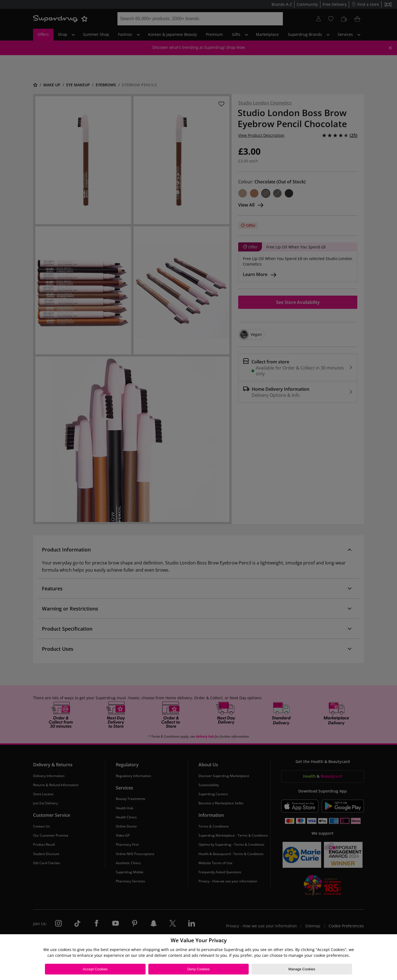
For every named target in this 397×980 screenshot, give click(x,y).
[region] (198, 957)
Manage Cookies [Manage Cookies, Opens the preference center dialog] (302, 969)
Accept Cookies (95, 969)
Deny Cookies (199, 969)
